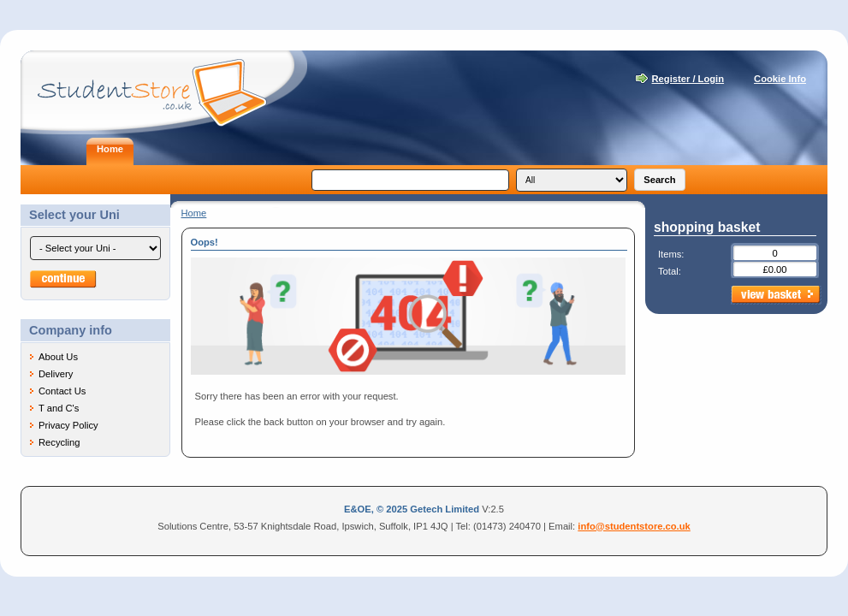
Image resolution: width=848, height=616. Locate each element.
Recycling (59, 442)
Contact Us (62, 391)
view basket (776, 295)
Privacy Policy (68, 425)
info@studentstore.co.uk (634, 526)
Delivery (56, 374)
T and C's (59, 408)
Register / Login (688, 79)
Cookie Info (780, 79)
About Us (58, 357)
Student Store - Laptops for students (164, 92)
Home (194, 213)
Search (659, 180)
